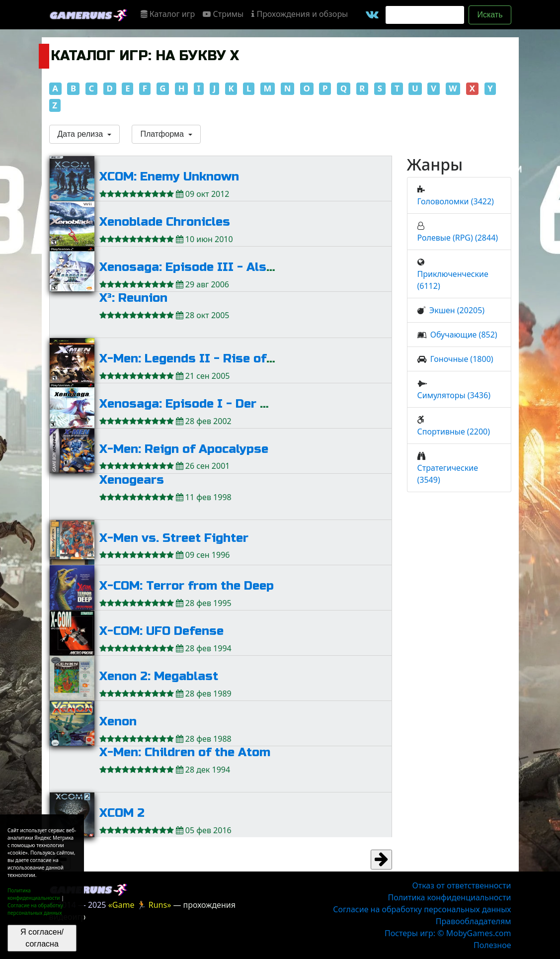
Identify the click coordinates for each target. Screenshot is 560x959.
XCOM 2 (122, 813)
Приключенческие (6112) (453, 280)
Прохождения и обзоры (300, 14)
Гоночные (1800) (462, 359)
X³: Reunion (133, 298)
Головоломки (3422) (456, 201)
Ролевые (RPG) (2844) (458, 238)
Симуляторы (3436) (454, 395)
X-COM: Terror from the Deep (187, 586)
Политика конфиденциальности (34, 894)
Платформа (163, 134)
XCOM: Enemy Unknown (169, 177)
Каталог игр (168, 14)
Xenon (118, 722)
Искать (490, 15)
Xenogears (132, 480)
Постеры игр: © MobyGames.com (448, 933)
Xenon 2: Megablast (159, 676)
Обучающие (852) (464, 335)
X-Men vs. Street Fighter (174, 538)
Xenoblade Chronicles (165, 222)
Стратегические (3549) (448, 474)
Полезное (492, 945)
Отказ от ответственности (462, 885)
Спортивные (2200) (454, 432)
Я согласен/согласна (42, 938)
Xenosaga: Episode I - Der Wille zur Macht (227, 404)
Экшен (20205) (457, 310)
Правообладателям (474, 921)
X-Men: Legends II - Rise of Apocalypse (219, 359)
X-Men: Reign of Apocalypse (184, 449)
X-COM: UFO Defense (161, 631)
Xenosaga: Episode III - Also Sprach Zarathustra (248, 267)
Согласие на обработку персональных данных (35, 909)
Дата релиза (81, 134)
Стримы (223, 14)
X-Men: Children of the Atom (185, 752)
